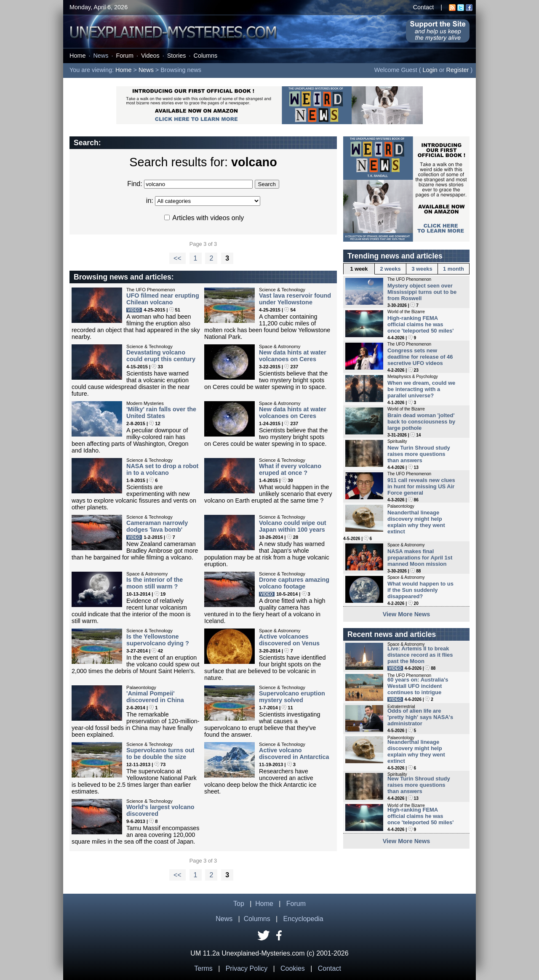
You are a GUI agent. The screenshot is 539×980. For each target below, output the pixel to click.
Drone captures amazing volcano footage (294, 583)
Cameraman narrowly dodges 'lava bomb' (157, 526)
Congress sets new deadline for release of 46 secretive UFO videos (420, 357)
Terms (203, 968)
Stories (177, 56)
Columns (206, 56)
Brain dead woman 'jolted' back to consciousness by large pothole (421, 422)
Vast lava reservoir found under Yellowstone (295, 299)
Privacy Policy (247, 968)
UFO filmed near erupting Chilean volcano (163, 299)
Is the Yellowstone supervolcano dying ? (158, 640)
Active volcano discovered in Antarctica (294, 754)
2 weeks (390, 269)
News (101, 56)
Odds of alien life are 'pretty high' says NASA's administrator (420, 717)
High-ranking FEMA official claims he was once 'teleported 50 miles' (420, 324)
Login (430, 70)
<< (177, 258)
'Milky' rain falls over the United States (161, 413)
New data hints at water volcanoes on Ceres (293, 356)
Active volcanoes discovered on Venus (289, 640)
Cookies (293, 968)
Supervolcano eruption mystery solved (292, 697)
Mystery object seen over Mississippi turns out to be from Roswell (422, 292)
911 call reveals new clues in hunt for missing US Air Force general (421, 486)
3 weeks (422, 269)
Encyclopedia (303, 919)
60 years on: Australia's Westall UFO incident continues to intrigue (418, 686)
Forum (125, 56)
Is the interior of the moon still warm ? (155, 583)
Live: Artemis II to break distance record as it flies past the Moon (420, 655)
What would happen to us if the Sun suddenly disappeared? (420, 590)
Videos (150, 56)
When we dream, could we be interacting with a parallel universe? (421, 389)
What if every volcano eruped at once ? (290, 469)
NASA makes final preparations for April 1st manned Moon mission (420, 558)
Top (239, 904)
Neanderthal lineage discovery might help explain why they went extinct (416, 522)
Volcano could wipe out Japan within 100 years (293, 526)
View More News (407, 614)
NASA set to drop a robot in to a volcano (162, 469)
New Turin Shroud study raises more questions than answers (419, 454)
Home (77, 56)
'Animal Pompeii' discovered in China (155, 697)
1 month (454, 269)
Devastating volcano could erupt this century (161, 356)
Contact (424, 7)
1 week (359, 269)
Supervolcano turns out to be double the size (160, 754)
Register (458, 70)
